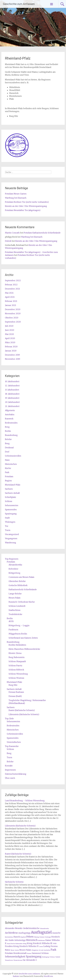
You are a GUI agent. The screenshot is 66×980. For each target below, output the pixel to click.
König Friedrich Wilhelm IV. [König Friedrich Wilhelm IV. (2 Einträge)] (26, 946)
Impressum (10, 770)
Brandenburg (11, 435)
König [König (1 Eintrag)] (25, 944)
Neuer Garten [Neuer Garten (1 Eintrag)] (15, 950)
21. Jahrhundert (12, 406)
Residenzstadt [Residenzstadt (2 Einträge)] (20, 953)
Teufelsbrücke (15, 614)
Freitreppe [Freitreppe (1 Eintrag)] (48, 937)
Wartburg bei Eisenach (16, 198)
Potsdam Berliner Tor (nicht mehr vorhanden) (27, 202)
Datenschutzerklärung (16, 774)
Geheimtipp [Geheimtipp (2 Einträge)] (20, 940)
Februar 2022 (11, 285)
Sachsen (9, 489)
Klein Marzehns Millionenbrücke (24, 649)
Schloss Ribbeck (16, 670)
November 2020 (13, 314)
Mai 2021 (9, 293)
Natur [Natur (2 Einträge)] (8, 950)
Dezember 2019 (12, 355)
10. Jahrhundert (12, 381)
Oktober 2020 (12, 318)
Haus (7, 460)
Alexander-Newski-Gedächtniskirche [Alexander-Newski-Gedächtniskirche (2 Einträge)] (22, 928)
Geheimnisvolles (13, 456)
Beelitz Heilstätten (17, 645)
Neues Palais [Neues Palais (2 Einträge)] (25, 950)
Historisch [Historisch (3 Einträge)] (32, 940)
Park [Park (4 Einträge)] (53, 950)
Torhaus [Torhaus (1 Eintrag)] (52, 957)
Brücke (8, 439)
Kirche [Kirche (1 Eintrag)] (13, 944)
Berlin (8, 431)
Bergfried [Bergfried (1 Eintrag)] (23, 937)
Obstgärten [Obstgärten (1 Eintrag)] (35, 950)
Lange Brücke (15, 594)
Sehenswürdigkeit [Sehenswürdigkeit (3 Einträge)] (15, 957)
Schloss (9, 501)
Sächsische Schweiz (14, 882)
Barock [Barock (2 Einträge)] (17, 937)
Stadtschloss (15, 610)
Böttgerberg (14, 573)
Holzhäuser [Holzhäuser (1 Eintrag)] (42, 940)
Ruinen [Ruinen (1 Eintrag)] (29, 953)
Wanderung (11, 543)
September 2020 (13, 322)
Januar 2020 (11, 351)
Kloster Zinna (15, 653)
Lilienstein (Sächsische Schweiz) (24, 714)
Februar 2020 (11, 347)
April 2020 (10, 338)
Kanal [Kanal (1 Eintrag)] (9, 944)
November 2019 (13, 359)
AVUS (11, 621)
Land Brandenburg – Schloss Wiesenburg (25, 801)
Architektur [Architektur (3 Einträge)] (11, 933)
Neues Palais (15, 598)
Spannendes (11, 510)
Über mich (10, 778)
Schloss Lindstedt (17, 606)
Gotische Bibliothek (18, 585)
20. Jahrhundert (12, 402)
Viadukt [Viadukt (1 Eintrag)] (58, 957)
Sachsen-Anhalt (12, 493)
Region (8, 481)
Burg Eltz (13, 685)
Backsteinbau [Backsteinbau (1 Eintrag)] (9, 937)
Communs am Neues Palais (21, 577)
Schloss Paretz (15, 666)
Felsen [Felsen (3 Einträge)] (30, 937)
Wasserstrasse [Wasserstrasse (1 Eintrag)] (18, 960)
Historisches (11, 464)
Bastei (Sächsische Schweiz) (22, 710)
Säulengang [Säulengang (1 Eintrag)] (46, 957)
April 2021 (10, 297)
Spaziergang (11, 514)
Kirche (8, 468)
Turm (8, 530)
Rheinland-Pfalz (13, 485)
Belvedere (13, 569)
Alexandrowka (15, 565)
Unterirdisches (14, 742)
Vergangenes (11, 538)
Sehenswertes (12, 505)
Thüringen (10, 522)
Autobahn (10, 414)
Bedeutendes (11, 423)
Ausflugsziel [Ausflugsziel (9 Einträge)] (41, 932)
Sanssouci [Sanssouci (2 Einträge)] (36, 953)
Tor (7, 526)
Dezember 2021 (12, 289)
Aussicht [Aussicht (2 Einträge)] (56, 933)
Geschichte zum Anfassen (19, 4)
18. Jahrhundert (12, 394)
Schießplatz (11, 497)
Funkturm (13, 630)
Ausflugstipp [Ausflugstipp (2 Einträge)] (24, 933)
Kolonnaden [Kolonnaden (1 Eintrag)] (19, 944)
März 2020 (10, 342)
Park (7, 472)
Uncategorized (12, 534)
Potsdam (9, 476)
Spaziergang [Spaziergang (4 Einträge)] (34, 956)
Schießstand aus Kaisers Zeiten (23, 638)
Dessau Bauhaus (16, 692)
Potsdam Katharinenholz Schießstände (42, 233)
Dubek (8, 241)
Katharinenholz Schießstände (23, 589)
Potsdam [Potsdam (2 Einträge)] (9, 953)
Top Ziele (9, 719)
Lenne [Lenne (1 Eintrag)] (41, 947)
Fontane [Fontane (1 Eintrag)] (42, 937)
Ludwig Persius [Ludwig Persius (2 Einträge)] (51, 946)
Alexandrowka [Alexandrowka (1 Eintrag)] (44, 929)
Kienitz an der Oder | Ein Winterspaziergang (26, 206)
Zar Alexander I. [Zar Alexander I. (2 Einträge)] (30, 960)
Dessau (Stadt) (15, 696)
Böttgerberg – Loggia (19, 625)
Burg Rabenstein (17, 657)
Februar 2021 (11, 301)
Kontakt (9, 766)
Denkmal (9, 448)
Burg (7, 443)
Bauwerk (9, 419)
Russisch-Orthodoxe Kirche (22, 602)
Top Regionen (12, 559)
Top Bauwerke (12, 746)
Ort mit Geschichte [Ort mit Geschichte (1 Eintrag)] (44, 950)
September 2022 (13, 280)
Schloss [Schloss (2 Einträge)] (45, 953)
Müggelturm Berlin (18, 634)
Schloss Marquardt (17, 661)
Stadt (7, 518)
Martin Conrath (12, 233)
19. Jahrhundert (12, 398)
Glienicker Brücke (17, 581)
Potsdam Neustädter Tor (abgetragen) (23, 210)
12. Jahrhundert (12, 386)
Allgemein (10, 410)
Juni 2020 (10, 330)
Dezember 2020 (13, 309)
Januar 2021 (11, 305)
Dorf (7, 452)
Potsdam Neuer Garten (16, 194)
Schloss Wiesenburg (18, 674)
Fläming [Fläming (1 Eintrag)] (37, 937)
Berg (7, 427)
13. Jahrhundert (12, 390)
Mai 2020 (9, 334)
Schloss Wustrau (16, 678)
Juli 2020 (9, 326)
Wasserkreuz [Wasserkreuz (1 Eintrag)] (9, 960)
